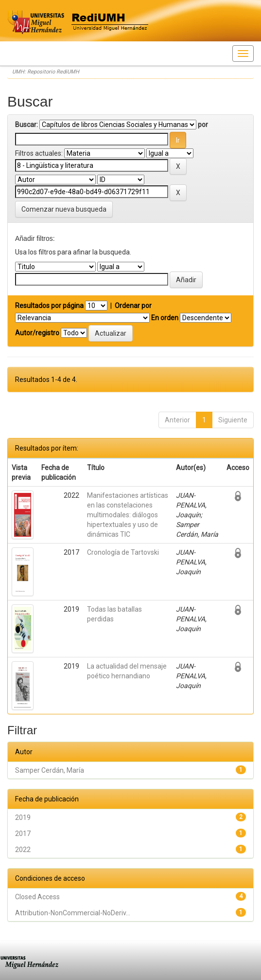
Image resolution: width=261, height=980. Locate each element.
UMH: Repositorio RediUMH (46, 72)
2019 (23, 817)
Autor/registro (37, 333)
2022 (23, 850)
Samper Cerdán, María (50, 770)
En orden (165, 318)
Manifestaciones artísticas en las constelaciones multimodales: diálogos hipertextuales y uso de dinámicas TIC (128, 515)
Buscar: (26, 125)
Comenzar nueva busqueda (64, 209)
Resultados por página (49, 306)
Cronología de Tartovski (123, 552)
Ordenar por (133, 306)
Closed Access (37, 897)
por (203, 125)
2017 (23, 834)
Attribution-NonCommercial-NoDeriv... (73, 913)
